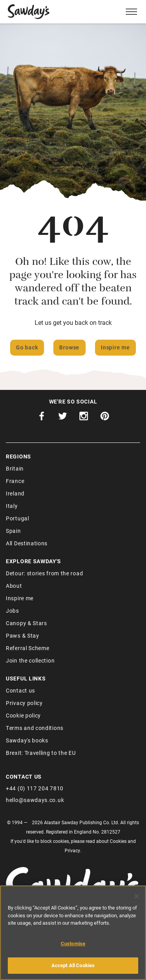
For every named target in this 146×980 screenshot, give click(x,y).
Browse (69, 347)
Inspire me (115, 347)
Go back (27, 347)
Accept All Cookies (73, 965)
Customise (73, 943)
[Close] (137, 896)
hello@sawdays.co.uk (35, 800)
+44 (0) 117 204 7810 (35, 788)
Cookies (118, 841)
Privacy (72, 850)
